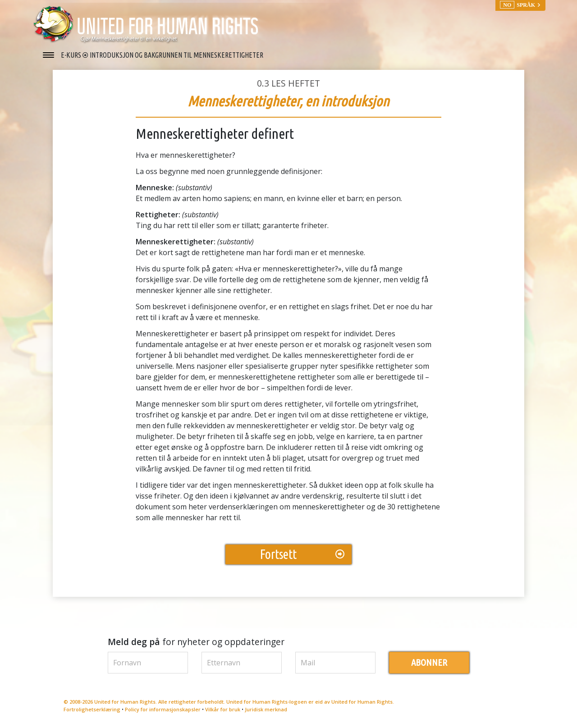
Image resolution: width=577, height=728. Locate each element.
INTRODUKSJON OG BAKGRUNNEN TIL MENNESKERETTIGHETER (176, 55)
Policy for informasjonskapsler (163, 709)
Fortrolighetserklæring (92, 709)
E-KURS (72, 55)
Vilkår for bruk (223, 709)
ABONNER (429, 662)
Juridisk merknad (266, 709)
